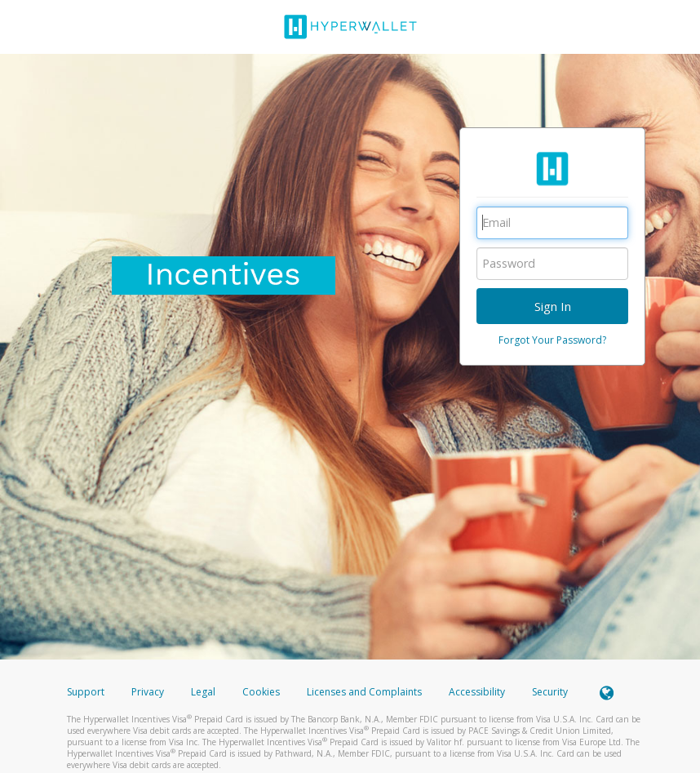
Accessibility (477, 692)
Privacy (148, 692)
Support (86, 692)
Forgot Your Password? (552, 340)
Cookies (261, 692)
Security (550, 692)
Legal (203, 692)
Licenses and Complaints (366, 692)
